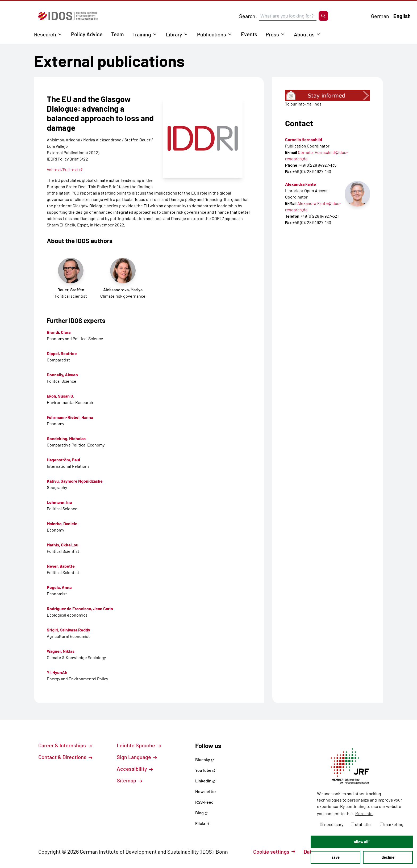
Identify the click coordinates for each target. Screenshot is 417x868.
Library (174, 34)
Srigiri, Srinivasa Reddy (68, 630)
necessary (332, 824)
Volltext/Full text (65, 169)
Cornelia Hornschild (304, 139)
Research (45, 34)
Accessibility (135, 769)
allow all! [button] (362, 842)
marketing (392, 824)
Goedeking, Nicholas (66, 438)
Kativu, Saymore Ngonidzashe (75, 481)
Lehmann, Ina (59, 502)
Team (118, 34)
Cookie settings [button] (274, 852)
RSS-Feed (204, 802)
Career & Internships (65, 745)
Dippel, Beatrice (62, 353)
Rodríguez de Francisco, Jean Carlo (80, 608)
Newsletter (206, 791)
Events (249, 34)
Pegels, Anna (59, 587)
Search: (248, 16)
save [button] (336, 857)
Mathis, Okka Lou (63, 545)
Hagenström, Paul (63, 460)
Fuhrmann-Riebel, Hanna (70, 417)
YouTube (205, 770)
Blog (201, 813)
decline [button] (388, 857)
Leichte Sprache (139, 745)
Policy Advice (87, 34)
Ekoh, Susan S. (61, 396)
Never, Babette (61, 566)
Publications (212, 34)
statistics (362, 824)
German (380, 16)
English (402, 16)
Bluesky (205, 759)
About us (304, 34)
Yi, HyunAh (57, 672)
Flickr (202, 823)
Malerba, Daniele (62, 523)
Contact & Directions (65, 757)
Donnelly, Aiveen (62, 375)
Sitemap (129, 780)
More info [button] (364, 813)
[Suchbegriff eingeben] (288, 16)
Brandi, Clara (59, 332)
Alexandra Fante (301, 184)
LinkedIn (205, 781)
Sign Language (137, 757)
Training (142, 34)
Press (272, 34)
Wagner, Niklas (61, 651)
